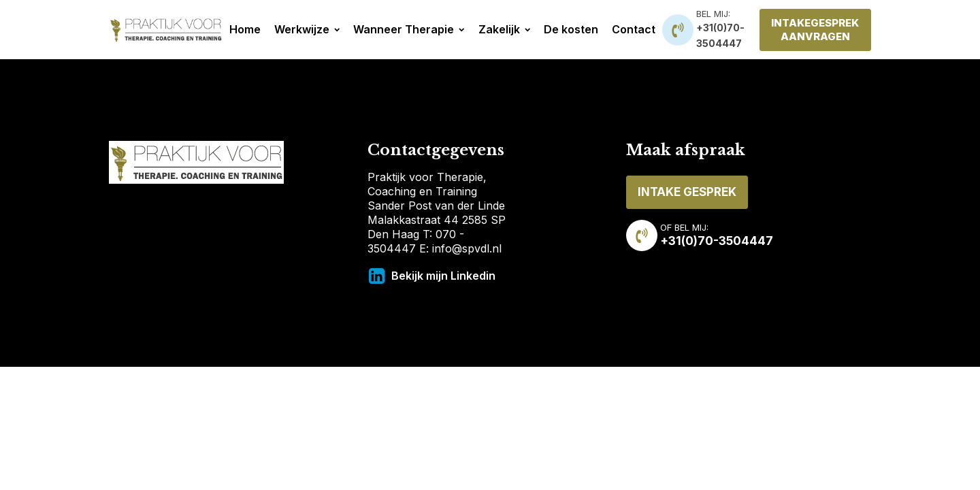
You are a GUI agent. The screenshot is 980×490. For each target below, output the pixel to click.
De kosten (571, 29)
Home (245, 29)
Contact (634, 29)
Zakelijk (504, 29)
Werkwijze (307, 29)
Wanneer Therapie (409, 29)
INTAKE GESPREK (687, 192)
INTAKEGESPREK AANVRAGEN (815, 30)
